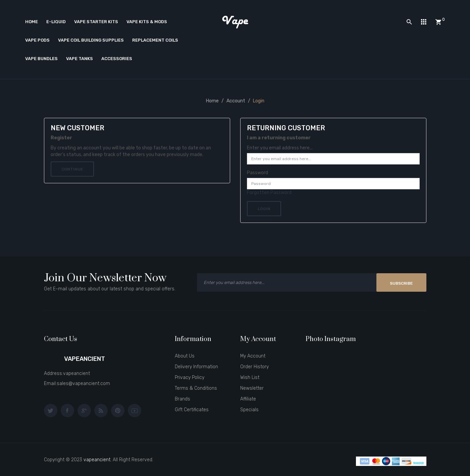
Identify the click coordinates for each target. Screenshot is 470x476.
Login (259, 101)
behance (101, 411)
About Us (185, 356)
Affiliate (248, 399)
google (84, 411)
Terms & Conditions (196, 388)
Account (236, 101)
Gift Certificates (192, 410)
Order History (254, 367)
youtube (135, 411)
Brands (182, 399)
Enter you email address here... (280, 148)
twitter (51, 411)
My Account (253, 356)
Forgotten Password (269, 193)
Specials (249, 410)
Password (257, 173)
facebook (67, 411)
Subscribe (401, 283)
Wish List (250, 377)
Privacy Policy (190, 377)
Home (212, 101)
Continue (72, 169)
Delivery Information (196, 367)
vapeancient (97, 460)
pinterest (118, 411)
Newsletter (252, 388)
